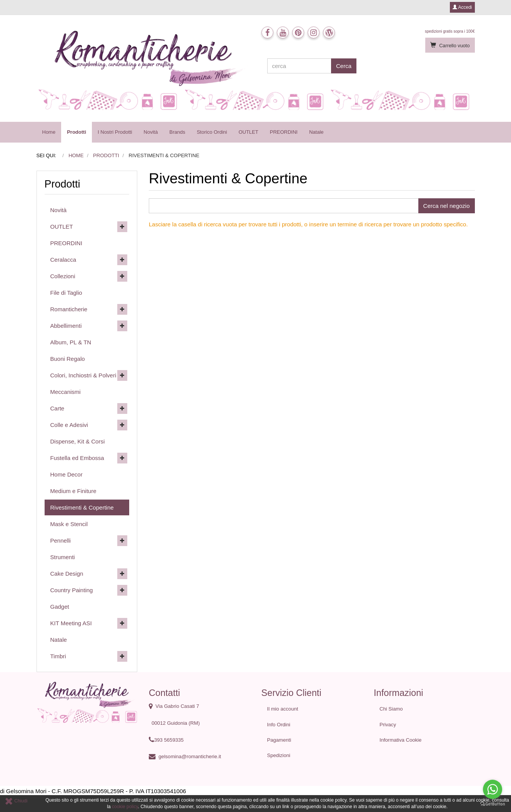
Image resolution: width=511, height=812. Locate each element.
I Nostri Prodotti (115, 132)
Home (49, 132)
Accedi (462, 7)
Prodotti (77, 132)
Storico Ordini (212, 132)
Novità (151, 132)
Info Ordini (279, 725)
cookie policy (125, 807)
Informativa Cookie (400, 740)
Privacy (388, 725)
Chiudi (16, 801)
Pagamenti (279, 740)
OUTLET (248, 132)
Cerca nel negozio (447, 206)
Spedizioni (279, 755)
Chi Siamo (391, 709)
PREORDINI (284, 132)
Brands (177, 132)
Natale (316, 132)
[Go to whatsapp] (493, 789)
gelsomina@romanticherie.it (190, 756)
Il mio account (283, 709)
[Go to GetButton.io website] (493, 804)
